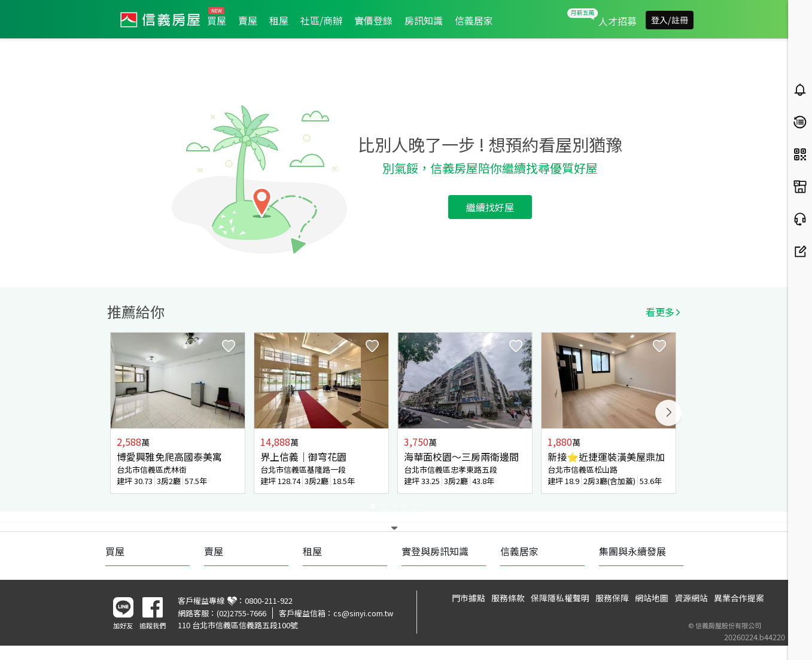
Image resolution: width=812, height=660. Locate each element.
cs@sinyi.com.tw (363, 613)
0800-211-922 (269, 600)
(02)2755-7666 (241, 613)
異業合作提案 (739, 598)
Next (668, 413)
